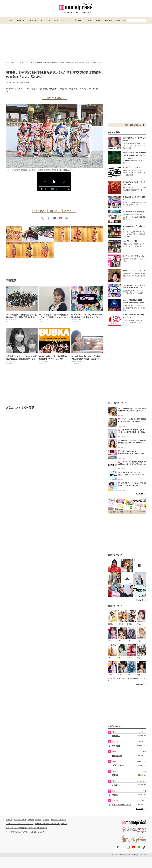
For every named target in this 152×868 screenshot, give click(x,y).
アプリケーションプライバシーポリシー (20, 824)
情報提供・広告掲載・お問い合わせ (47, 824)
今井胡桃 (116, 746)
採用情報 (46, 820)
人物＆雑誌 (108, 20)
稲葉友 (115, 795)
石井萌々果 (117, 756)
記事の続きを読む (54, 98)
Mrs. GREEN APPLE (121, 805)
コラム (47, 20)
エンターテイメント (34, 20)
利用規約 (31, 820)
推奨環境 (38, 820)
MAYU (115, 785)
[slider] (54, 187)
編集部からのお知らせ (58, 820)
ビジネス (64, 20)
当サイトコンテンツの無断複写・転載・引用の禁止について (27, 828)
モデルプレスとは (20, 820)
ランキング (88, 20)
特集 (80, 20)
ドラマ (98, 20)
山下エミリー (118, 765)
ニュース (10, 20)
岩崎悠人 (116, 736)
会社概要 (9, 820)
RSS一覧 (64, 824)
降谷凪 (115, 775)
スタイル (20, 20)
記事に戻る (54, 211)
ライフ (55, 20)
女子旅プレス (120, 20)
